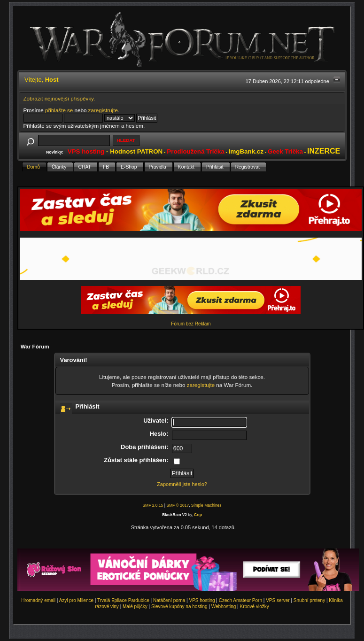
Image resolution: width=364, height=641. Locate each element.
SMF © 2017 (178, 505)
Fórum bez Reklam (191, 324)
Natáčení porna (169, 600)
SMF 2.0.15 (153, 505)
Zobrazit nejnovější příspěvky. (59, 98)
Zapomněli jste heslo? (182, 484)
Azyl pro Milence (76, 600)
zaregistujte (201, 385)
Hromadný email (38, 600)
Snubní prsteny (309, 600)
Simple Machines (206, 505)
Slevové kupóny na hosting (179, 606)
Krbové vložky (254, 606)
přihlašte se (59, 110)
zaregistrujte (103, 110)
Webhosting (224, 606)
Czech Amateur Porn (240, 600)
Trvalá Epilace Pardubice (123, 600)
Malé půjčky (135, 606)
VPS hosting (202, 600)
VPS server (278, 600)
